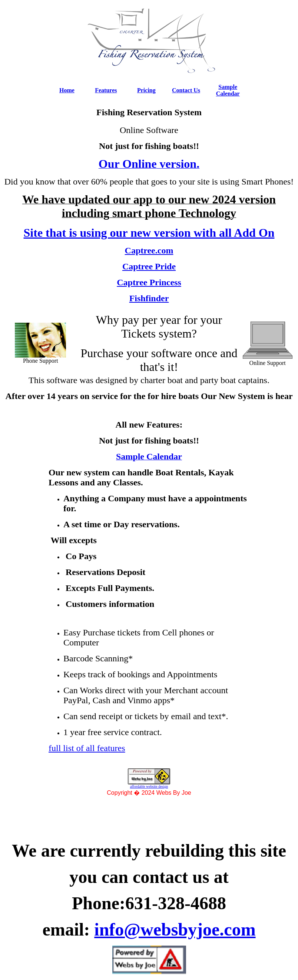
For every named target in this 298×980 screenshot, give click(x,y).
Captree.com (149, 250)
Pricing (146, 90)
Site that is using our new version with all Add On (149, 233)
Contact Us (186, 90)
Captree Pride (149, 266)
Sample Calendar (228, 90)
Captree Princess (149, 282)
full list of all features (87, 748)
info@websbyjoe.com (175, 929)
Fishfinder (149, 298)
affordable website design (149, 786)
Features (106, 90)
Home (67, 90)
